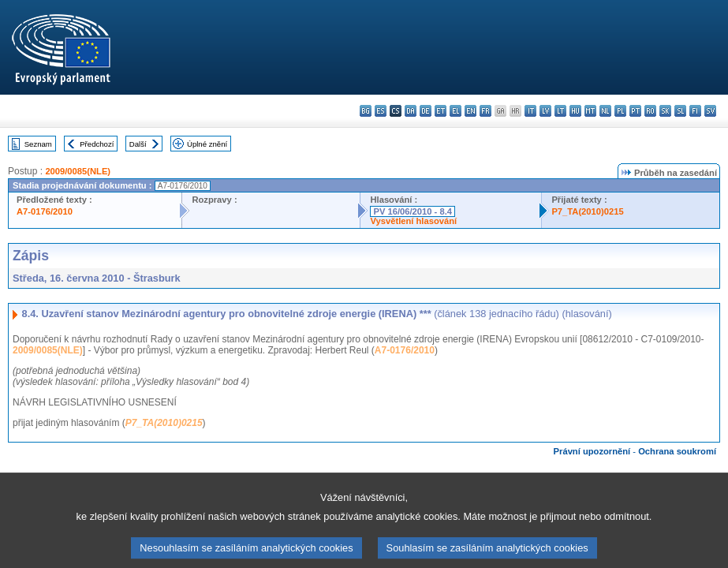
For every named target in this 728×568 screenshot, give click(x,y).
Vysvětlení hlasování (413, 221)
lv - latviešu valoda (545, 111)
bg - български (366, 111)
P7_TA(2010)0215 (587, 211)
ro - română (650, 111)
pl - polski (620, 111)
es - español (381, 111)
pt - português (635, 111)
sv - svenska (710, 111)
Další (138, 144)
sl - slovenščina (680, 111)
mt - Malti (590, 111)
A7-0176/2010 (45, 211)
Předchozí (97, 144)
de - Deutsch (426, 111)
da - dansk (411, 111)
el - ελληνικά (455, 111)
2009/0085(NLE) (78, 171)
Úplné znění (207, 144)
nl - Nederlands (605, 111)
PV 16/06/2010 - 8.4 (413, 211)
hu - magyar (575, 111)
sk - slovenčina (665, 111)
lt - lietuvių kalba (560, 111)
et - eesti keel (441, 111)
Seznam (38, 144)
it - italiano (530, 111)
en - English (470, 111)
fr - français (485, 111)
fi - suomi (695, 111)
